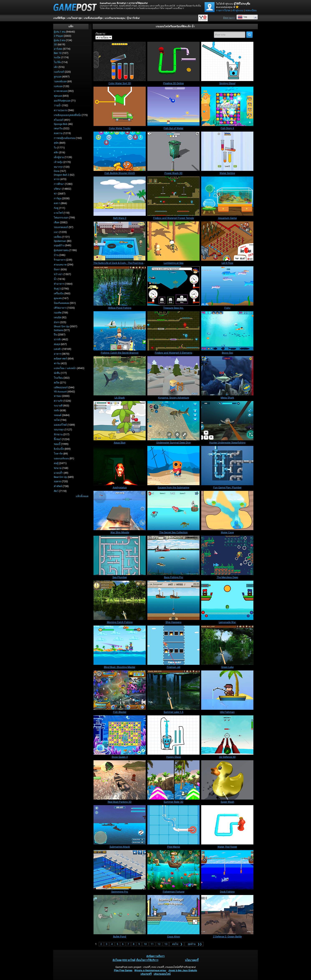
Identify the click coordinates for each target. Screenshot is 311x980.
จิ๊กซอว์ (58, 439)
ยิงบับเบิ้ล (59, 449)
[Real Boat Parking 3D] (120, 780)
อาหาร (58, 354)
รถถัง (57, 410)
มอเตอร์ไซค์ (60, 425)
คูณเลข (58, 298)
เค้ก (56, 67)
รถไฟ (57, 420)
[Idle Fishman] (227, 690)
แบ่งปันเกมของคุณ (115, 18)
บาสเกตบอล (60, 91)
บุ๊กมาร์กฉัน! (133, 18)
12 (159, 944)
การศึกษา (59, 184)
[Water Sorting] (227, 151)
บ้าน (56, 255)
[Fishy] (227, 286)
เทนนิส (58, 317)
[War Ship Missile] (120, 510)
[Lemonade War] (227, 600)
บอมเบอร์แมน (61, 458)
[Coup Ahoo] (173, 915)
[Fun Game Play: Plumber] (227, 466)
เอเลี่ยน (58, 237)
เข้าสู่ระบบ (238, 10)
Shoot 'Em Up (61, 326)
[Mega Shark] (227, 376)
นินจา (57, 269)
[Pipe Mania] (173, 825)
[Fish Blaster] (120, 690)
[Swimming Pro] (120, 870)
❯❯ (194, 944)
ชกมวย (58, 468)
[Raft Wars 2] (120, 196)
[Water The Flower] (227, 825)
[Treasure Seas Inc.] (173, 286)
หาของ (58, 396)
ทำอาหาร (59, 284)
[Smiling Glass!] (227, 61)
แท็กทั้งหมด (82, 496)
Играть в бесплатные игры (150, 970)
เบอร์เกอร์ (59, 72)
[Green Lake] (227, 645)
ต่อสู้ (56, 463)
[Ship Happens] (173, 600)
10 (145, 944)
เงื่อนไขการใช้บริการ (147, 960)
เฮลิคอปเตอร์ (61, 387)
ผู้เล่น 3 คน (60, 40)
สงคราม (58, 133)
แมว (56, 232)
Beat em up (60, 477)
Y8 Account (60, 392)
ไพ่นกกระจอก (61, 218)
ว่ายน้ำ (58, 105)
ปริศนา (58, 189)
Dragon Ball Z (61, 175)
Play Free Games (123, 970)
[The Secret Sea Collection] (173, 510)
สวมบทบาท (60, 265)
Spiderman (60, 241)
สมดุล (57, 344)
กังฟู (56, 208)
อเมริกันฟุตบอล (62, 101)
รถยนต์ (58, 415)
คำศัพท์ (58, 486)
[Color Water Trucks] (120, 106)
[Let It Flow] (227, 241)
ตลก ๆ (57, 203)
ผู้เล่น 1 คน (60, 32)
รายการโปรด (223, 10)
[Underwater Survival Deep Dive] (173, 421)
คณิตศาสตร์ (60, 359)
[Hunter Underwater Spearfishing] (227, 421)
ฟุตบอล (58, 96)
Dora (57, 171)
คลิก (56, 152)
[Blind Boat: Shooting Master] (120, 645)
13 (166, 944)
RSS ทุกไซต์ (129, 960)
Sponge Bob (61, 124)
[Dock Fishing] (227, 870)
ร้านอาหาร (60, 260)
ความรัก (58, 401)
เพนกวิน (58, 128)
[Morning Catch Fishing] (120, 600)
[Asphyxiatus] (120, 466)
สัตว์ (56, 491)
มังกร (57, 322)
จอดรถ (58, 481)
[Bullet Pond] (120, 915)
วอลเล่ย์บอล (60, 81)
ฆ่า (56, 194)
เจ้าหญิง (58, 162)
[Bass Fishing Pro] (173, 555)
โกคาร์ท (58, 454)
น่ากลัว (58, 339)
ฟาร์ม (57, 363)
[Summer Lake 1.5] (173, 690)
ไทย (242, 17)
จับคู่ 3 (57, 289)
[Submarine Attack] (120, 825)
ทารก (57, 179)
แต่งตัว (58, 349)
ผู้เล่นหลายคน (61, 250)
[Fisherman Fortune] (173, 870)
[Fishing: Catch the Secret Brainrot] (120, 331)
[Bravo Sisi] (227, 331)
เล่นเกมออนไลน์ (162, 974)
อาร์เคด (58, 49)
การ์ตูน (58, 198)
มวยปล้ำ (58, 473)
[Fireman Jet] (173, 645)
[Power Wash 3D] (173, 151)
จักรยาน (58, 434)
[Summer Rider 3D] (173, 780)
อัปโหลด (117, 960)
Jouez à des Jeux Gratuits (183, 970)
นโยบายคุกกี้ (192, 960)
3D (55, 44)
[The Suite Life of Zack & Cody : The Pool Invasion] (120, 241)
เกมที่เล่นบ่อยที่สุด (93, 18)
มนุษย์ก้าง (59, 245)
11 (152, 944)
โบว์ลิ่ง (57, 62)
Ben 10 (58, 53)
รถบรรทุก (59, 430)
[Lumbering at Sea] (173, 241)
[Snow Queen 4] (120, 735)
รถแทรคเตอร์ (61, 227)
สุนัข (56, 143)
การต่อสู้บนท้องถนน (64, 138)
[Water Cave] (227, 510)
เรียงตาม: (101, 34)
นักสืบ (57, 373)
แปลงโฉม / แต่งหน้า (65, 368)
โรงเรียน (58, 378)
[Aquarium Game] (227, 196)
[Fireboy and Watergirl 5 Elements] (173, 331)
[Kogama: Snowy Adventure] (173, 376)
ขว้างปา (58, 274)
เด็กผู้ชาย (59, 157)
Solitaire (58, 330)
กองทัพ (58, 313)
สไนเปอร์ (59, 120)
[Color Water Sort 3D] (120, 61)
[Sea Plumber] (120, 555)
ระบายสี (58, 406)
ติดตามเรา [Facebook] (229, 18)
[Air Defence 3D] (227, 735)
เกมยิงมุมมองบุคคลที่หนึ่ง (67, 115)
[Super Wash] (227, 780)
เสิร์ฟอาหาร (60, 308)
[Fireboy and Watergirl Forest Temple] (173, 196)
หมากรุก (58, 167)
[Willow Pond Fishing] (120, 286)
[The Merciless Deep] (227, 555)
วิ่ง (55, 148)
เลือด (57, 222)
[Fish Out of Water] (173, 106)
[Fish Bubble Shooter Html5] (120, 151)
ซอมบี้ (57, 444)
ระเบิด (57, 57)
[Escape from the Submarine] (173, 466)
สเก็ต (57, 383)
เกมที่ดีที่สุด (59, 18)
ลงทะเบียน (251, 10)
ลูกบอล (58, 77)
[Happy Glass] (173, 735)
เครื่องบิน (59, 293)
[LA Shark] (120, 376)
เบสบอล (58, 86)
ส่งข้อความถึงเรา (155, 956)
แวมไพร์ (58, 213)
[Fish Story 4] (227, 106)
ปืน (56, 335)
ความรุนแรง (61, 110)
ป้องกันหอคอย (61, 303)
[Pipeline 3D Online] (173, 61)
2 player (58, 36)
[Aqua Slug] (120, 421)
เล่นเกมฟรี (146, 974)
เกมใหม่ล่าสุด (75, 18)
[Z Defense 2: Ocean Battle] (227, 915)
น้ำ (55, 279)
